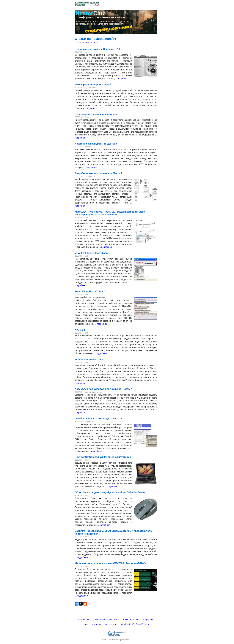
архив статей (99, 619)
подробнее (123, 79)
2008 (93, 43)
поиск (86, 624)
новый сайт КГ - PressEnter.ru (134, 624)
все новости (83, 619)
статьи (86, 43)
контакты (97, 624)
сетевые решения (130, 619)
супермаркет (148, 619)
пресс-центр (110, 624)
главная (78, 43)
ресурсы (113, 619)
